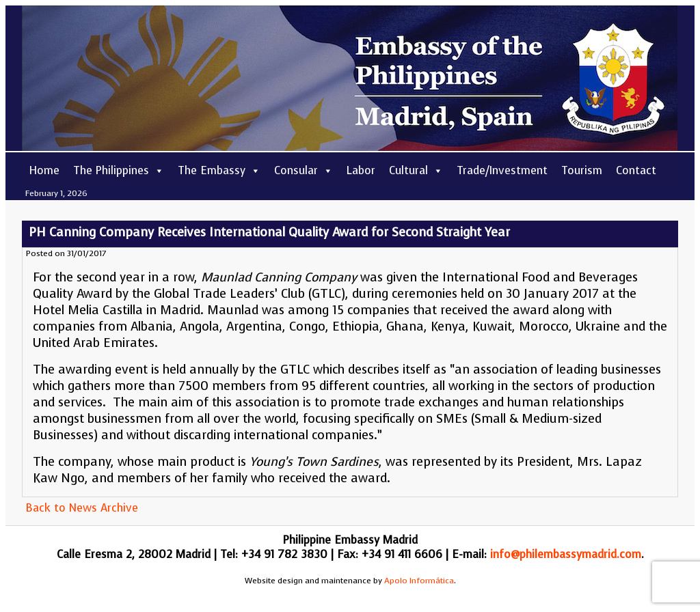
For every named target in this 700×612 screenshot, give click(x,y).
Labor (361, 170)
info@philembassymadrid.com (566, 554)
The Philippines (119, 170)
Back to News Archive (82, 508)
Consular (304, 170)
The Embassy (219, 170)
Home (44, 170)
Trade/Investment (502, 170)
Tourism (582, 170)
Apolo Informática (419, 581)
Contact (636, 170)
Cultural (416, 170)
